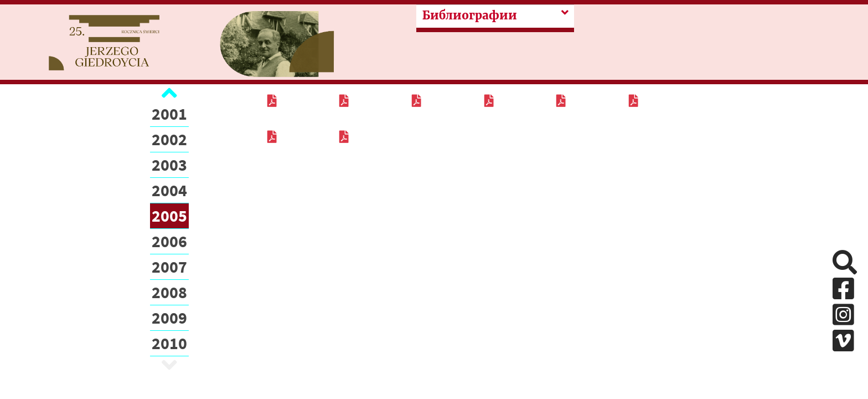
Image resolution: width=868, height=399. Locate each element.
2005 (169, 216)
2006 (169, 241)
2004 (169, 190)
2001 (169, 114)
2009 (169, 318)
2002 (169, 139)
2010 (169, 343)
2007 (169, 267)
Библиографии (470, 16)
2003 (169, 165)
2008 (169, 292)
